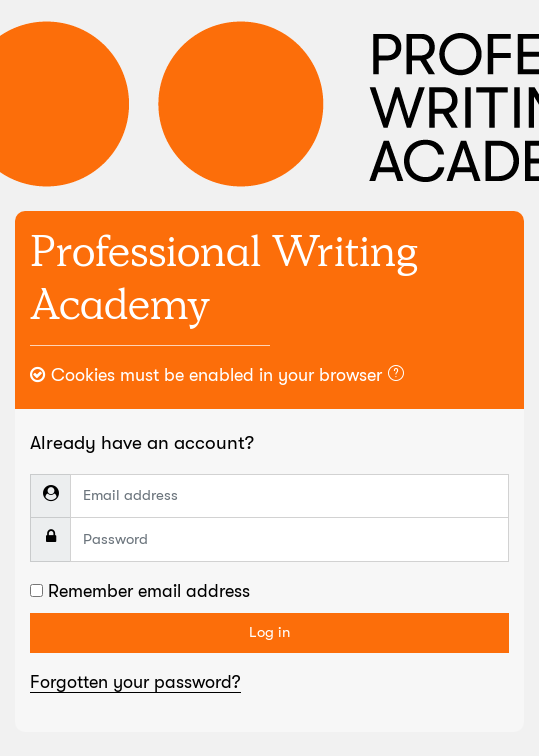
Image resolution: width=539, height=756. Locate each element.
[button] (400, 376)
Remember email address (149, 591)
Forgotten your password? (135, 682)
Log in (269, 632)
